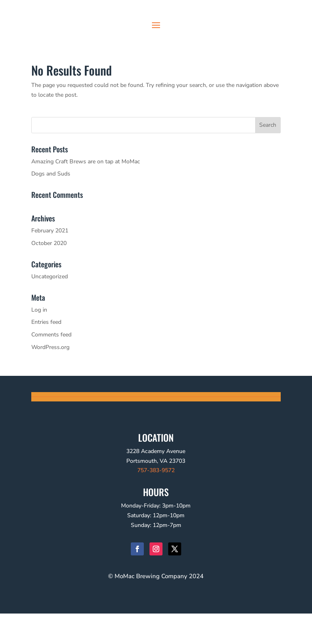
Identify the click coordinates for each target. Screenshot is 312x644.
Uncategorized (50, 307)
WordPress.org (50, 378)
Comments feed (51, 365)
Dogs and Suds (51, 204)
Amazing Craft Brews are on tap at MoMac (86, 192)
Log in (39, 340)
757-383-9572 (156, 501)
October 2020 (49, 274)
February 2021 (50, 261)
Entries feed (46, 352)
